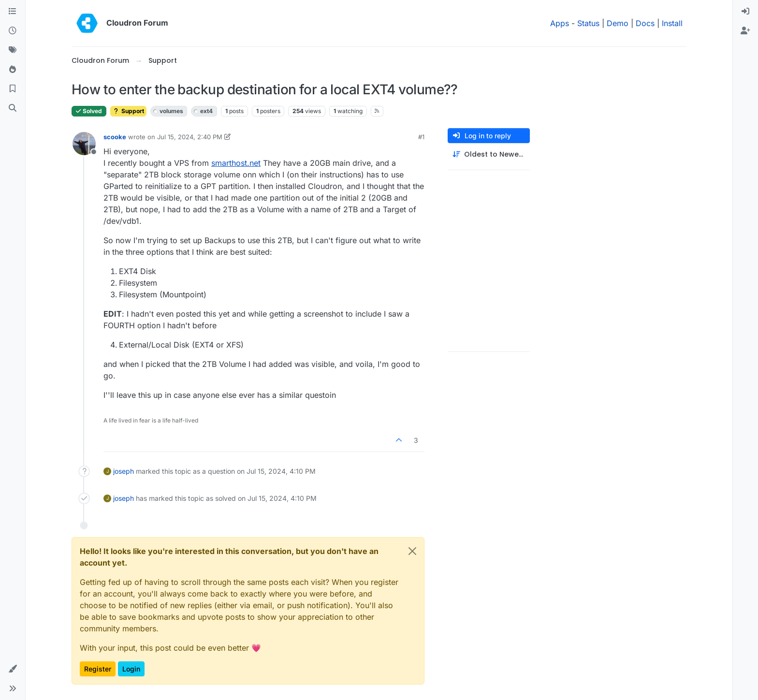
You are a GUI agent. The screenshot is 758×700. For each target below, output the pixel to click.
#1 (421, 137)
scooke (115, 137)
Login (131, 669)
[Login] (745, 12)
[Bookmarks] (13, 89)
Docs (645, 23)
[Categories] (13, 12)
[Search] (13, 108)
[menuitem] (745, 12)
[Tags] (13, 50)
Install (672, 23)
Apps (560, 23)
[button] (13, 669)
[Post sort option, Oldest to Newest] (489, 154)
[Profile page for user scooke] (84, 144)
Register (98, 669)
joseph (124, 471)
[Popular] (13, 70)
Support (128, 111)
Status (588, 23)
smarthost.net (236, 163)
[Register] (745, 31)
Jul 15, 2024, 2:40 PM (190, 137)
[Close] (412, 551)
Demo (618, 23)
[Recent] (13, 31)
